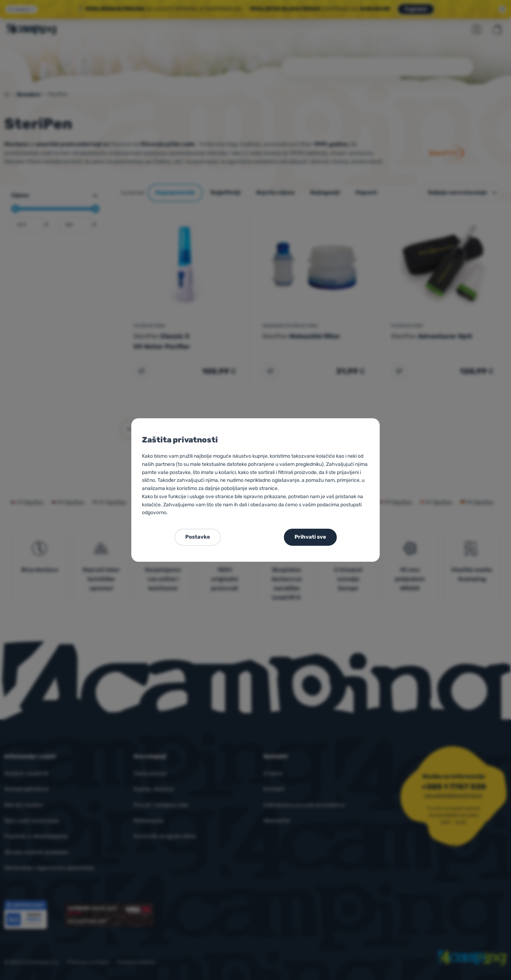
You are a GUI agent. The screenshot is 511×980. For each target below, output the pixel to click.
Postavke (198, 537)
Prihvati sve (310, 537)
